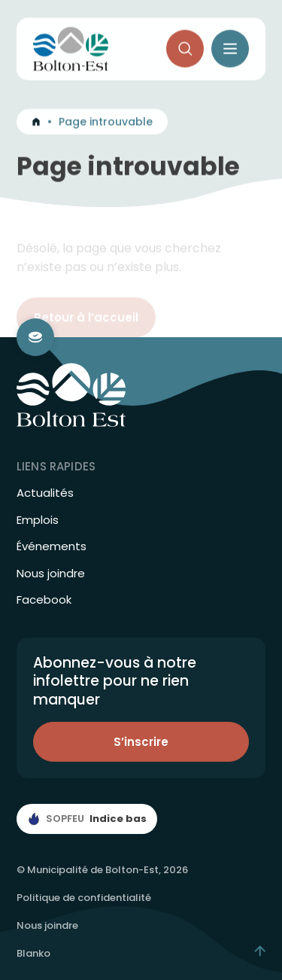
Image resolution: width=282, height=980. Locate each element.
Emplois (38, 520)
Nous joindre (51, 574)
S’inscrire (141, 742)
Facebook (44, 600)
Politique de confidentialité (84, 898)
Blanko (33, 953)
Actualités (45, 493)
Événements (52, 546)
